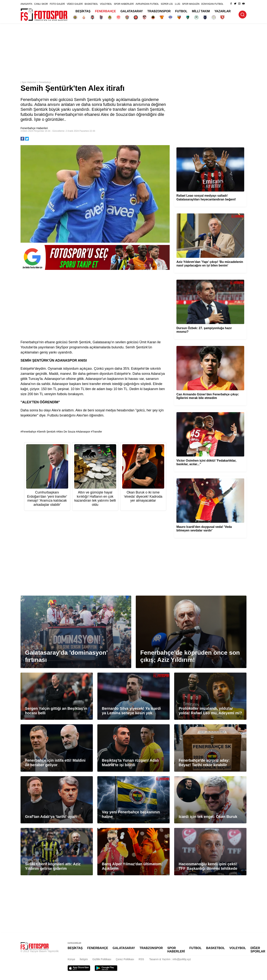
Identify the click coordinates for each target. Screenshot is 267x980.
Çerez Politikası (125, 959)
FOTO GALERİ (57, 4)
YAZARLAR (223, 11)
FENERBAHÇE (106, 11)
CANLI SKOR (41, 4)
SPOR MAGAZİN (191, 4)
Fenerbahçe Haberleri (34, 128)
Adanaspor (84, 432)
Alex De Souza (67, 432)
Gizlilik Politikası (102, 959)
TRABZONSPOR (159, 11)
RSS (141, 959)
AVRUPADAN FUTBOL (147, 4)
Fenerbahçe (45, 82)
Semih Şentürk (47, 432)
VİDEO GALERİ (75, 4)
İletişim (84, 959)
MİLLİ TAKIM (201, 11)
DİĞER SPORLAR (258, 950)
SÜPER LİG (167, 4)
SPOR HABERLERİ (124, 4)
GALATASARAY (132, 11)
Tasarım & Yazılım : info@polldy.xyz (170, 959)
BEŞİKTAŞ (83, 11)
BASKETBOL (91, 4)
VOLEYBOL (106, 4)
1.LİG (177, 4)
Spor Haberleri (29, 82)
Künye (71, 959)
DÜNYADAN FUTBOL (212, 4)
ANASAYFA (26, 4)
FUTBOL (181, 11)
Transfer (97, 432)
